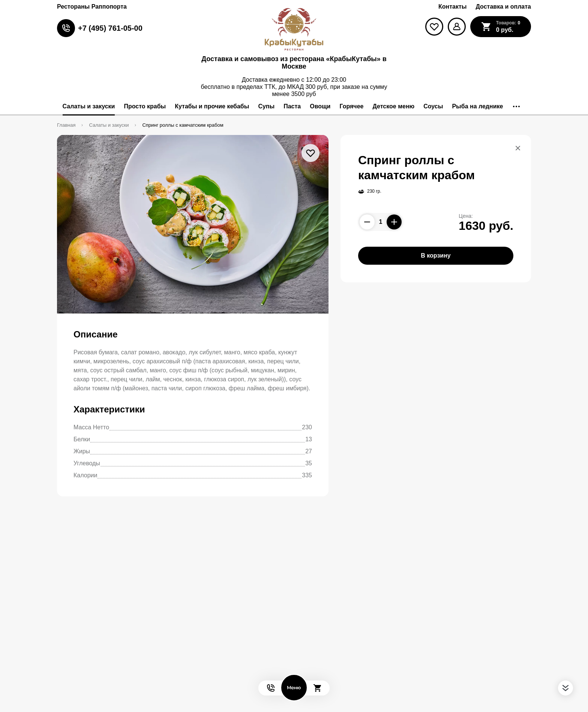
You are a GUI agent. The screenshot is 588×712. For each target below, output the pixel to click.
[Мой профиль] (457, 27)
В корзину (436, 256)
